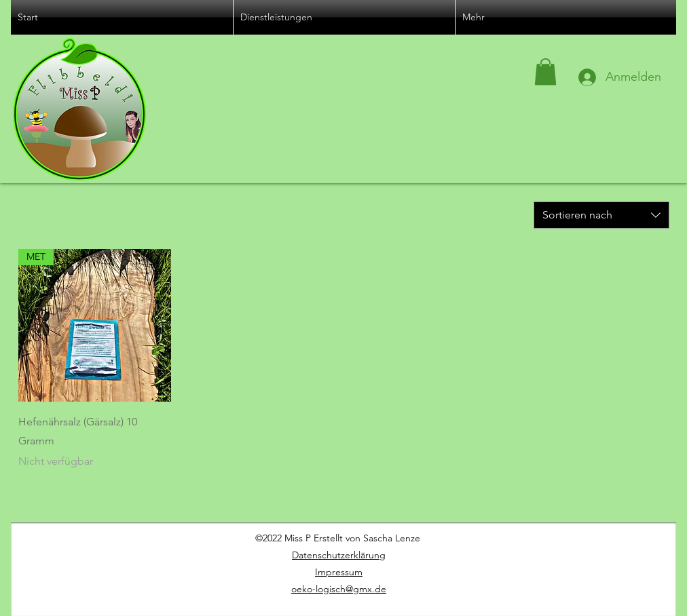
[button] (545, 72)
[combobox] (601, 215)
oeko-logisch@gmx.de (339, 589)
